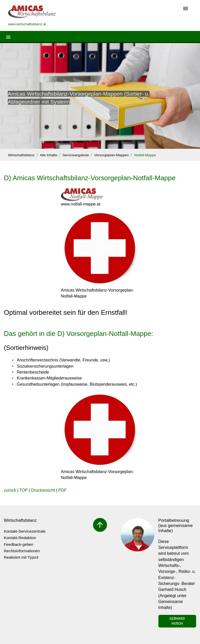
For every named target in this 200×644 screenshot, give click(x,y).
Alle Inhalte (48, 155)
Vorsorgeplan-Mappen (111, 155)
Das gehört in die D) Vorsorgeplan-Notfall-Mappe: (79, 334)
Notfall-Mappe (145, 155)
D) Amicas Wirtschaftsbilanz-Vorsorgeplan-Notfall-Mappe (90, 178)
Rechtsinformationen (22, 551)
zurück (10, 490)
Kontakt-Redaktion (20, 538)
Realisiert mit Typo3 (21, 557)
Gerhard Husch (177, 621)
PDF (63, 490)
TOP (24, 490)
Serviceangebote (76, 155)
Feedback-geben (19, 544)
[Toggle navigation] (186, 9)
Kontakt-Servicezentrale (25, 531)
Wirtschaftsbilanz (21, 155)
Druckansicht (43, 490)
